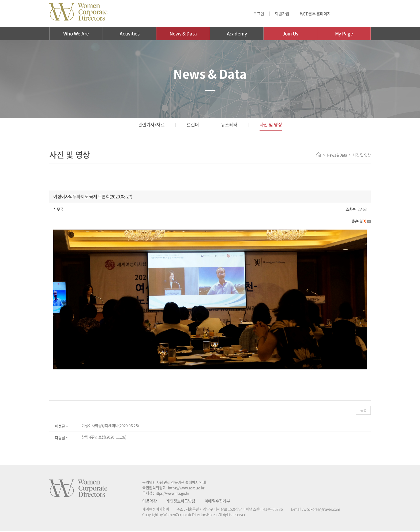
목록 (364, 411)
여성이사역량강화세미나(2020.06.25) (110, 426)
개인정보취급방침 (181, 502)
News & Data (183, 33)
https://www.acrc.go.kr (188, 488)
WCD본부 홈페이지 (315, 14)
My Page (344, 33)
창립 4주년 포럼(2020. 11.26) (104, 438)
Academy (237, 33)
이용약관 (149, 502)
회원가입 (282, 14)
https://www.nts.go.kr (174, 494)
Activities (130, 33)
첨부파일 (360, 221)
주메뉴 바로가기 (0, 0)
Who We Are (76, 33)
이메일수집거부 (217, 502)
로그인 (259, 14)
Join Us (290, 33)
